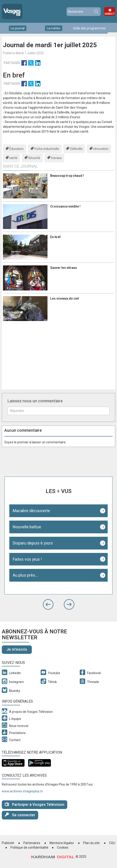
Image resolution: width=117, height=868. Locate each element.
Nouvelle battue (27, 527)
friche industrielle (47, 149)
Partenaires (32, 843)
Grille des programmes (89, 28)
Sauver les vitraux (63, 268)
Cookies (63, 847)
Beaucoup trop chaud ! (67, 176)
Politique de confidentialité (29, 847)
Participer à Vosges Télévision (35, 804)
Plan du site (91, 843)
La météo (54, 28)
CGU (112, 843)
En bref (55, 237)
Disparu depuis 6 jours (33, 543)
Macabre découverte (31, 511)
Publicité (8, 843)
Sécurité (34, 158)
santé (13, 158)
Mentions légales (62, 843)
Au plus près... (25, 575)
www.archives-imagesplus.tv (22, 791)
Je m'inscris (17, 649)
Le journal (18, 28)
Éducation (16, 149)
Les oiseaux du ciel (65, 298)
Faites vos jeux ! (27, 559)
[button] (48, 604)
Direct (110, 14)
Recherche (96, 12)
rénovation (101, 149)
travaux (56, 158)
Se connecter (20, 815)
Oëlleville (76, 149)
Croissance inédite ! (65, 206)
